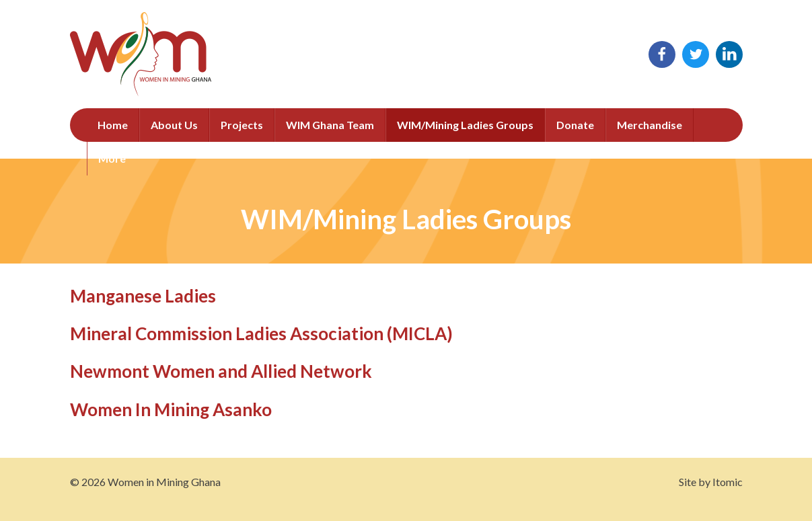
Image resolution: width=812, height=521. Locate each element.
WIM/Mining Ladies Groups (465, 125)
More (112, 158)
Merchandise (650, 125)
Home (113, 125)
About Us (174, 125)
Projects (242, 125)
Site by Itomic (711, 482)
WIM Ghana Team (330, 125)
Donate (575, 125)
